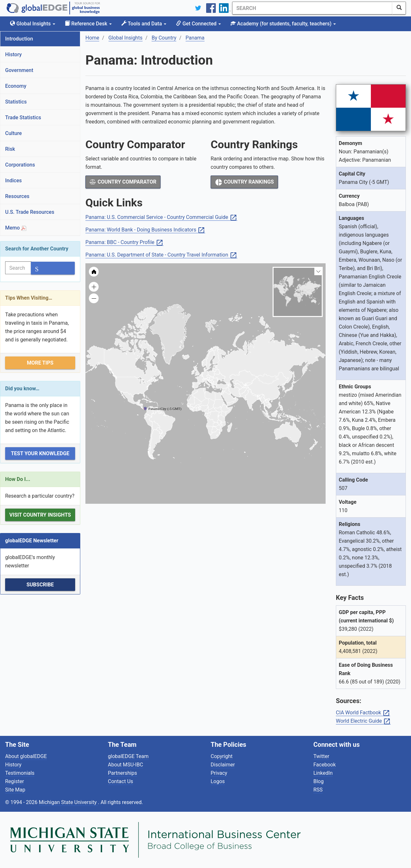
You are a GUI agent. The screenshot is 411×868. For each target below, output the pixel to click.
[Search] (312, 8)
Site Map (15, 790)
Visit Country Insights (40, 515)
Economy (16, 86)
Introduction (19, 39)
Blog (319, 781)
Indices (13, 181)
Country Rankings (244, 182)
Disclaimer (223, 765)
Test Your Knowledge (40, 453)
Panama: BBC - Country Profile (124, 243)
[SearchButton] (399, 8)
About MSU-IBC (126, 765)
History (13, 54)
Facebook (324, 765)
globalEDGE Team (128, 756)
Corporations (20, 165)
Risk (10, 149)
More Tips (40, 363)
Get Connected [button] (198, 24)
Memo (16, 228)
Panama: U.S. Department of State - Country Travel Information (161, 255)
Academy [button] (283, 24)
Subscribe (40, 585)
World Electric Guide (363, 721)
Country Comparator (123, 182)
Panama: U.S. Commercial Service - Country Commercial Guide (161, 217)
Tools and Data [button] (144, 24)
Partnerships (122, 773)
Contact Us (121, 781)
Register (15, 781)
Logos (218, 781)
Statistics (16, 102)
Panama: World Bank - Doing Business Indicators (145, 230)
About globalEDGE (26, 756)
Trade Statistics (23, 118)
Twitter (321, 756)
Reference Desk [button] (88, 24)
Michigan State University (68, 802)
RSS (318, 790)
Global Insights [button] (33, 24)
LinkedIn (323, 773)
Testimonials (20, 773)
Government (19, 70)
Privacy (219, 773)
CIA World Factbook (363, 713)
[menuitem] (234, 398)
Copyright (222, 756)
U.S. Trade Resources (30, 212)
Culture (13, 133)
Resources (17, 196)
